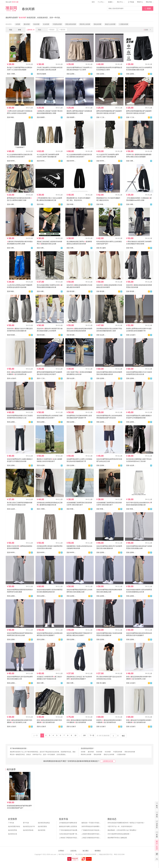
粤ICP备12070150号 (65, 854)
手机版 (131, 2)
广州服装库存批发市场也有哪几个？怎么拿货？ (91, 830)
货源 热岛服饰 (41, 74)
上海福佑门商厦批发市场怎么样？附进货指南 (69, 838)
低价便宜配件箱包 (14, 826)
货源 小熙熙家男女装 (41, 509)
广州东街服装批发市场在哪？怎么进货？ (69, 830)
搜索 (148, 9)
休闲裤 (18, 24)
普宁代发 (26, 823)
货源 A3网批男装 (131, 161)
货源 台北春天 (131, 335)
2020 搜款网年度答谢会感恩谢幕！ (119, 834)
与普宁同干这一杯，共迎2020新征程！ (120, 826)
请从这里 (12, 2)
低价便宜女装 (13, 834)
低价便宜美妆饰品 (44, 823)
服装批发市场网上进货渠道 (68, 826)
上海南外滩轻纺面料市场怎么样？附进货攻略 (91, 834)
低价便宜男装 (13, 830)
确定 (123, 736)
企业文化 (73, 851)
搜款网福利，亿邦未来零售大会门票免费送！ (122, 830)
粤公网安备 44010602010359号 (86, 854)
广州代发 (11, 823)
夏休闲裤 (27, 24)
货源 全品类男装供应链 (101, 335)
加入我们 (86, 851)
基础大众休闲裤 (110, 24)
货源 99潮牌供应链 (12, 117)
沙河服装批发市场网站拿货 (68, 823)
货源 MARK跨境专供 (12, 161)
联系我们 (98, 851)
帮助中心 (140, 2)
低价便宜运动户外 (29, 826)
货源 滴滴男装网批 (41, 117)
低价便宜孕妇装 (28, 830)
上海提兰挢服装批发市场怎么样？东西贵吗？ (91, 838)
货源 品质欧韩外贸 (71, 74)
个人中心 (101, 2)
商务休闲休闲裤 (71, 24)
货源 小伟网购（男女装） (12, 74)
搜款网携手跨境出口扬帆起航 (117, 838)
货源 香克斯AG (71, 291)
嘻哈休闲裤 (98, 24)
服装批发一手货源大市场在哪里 (91, 823)
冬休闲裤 (46, 24)
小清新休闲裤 (124, 24)
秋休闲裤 (36, 24)
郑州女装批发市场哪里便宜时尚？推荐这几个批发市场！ (126, 823)
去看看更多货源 (108, 761)
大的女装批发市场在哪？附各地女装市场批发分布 (69, 834)
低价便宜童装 (42, 826)
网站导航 (150, 2)
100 (84, 735)
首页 (93, 2)
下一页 (92, 735)
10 (75, 735)
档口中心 (121, 2)
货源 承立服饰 (101, 248)
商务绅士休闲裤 (85, 24)
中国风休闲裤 (57, 24)
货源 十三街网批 (101, 117)
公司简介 (61, 851)
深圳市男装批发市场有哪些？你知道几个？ (91, 826)
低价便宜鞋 (42, 830)
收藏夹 (111, 2)
